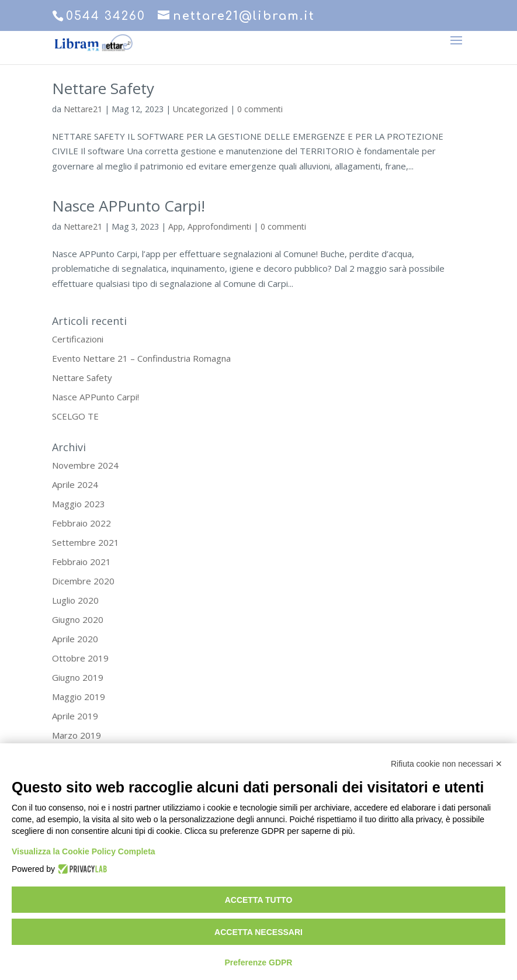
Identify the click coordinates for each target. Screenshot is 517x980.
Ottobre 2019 (80, 658)
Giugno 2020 (78, 619)
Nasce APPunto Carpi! (129, 206)
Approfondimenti (219, 226)
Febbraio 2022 (81, 523)
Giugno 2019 (78, 677)
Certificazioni (78, 339)
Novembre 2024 (85, 465)
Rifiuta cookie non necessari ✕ (447, 764)
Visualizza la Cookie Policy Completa (84, 851)
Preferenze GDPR (259, 962)
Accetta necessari (258, 932)
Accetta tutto (259, 900)
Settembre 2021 (86, 542)
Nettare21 (83, 109)
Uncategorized (200, 109)
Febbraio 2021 (81, 562)
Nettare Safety (103, 88)
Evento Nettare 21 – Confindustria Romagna (141, 358)
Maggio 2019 (79, 697)
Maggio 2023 (79, 504)
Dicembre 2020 (83, 581)
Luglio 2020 (75, 600)
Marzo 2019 (77, 735)
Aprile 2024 (75, 484)
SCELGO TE (75, 416)
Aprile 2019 (75, 716)
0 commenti (260, 109)
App (176, 226)
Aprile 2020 (75, 639)
